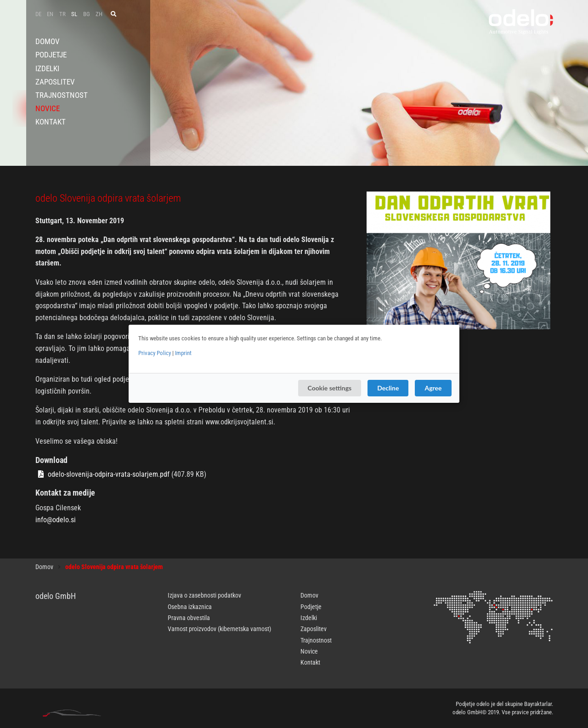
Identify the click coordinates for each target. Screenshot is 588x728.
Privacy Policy (155, 353)
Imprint (183, 353)
